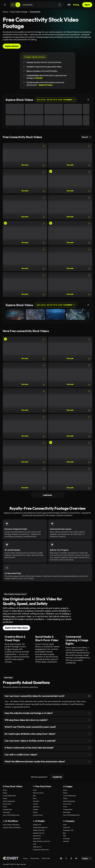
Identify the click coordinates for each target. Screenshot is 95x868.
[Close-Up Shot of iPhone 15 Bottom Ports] (25, 401)
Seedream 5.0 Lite (39, 833)
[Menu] (5, 5)
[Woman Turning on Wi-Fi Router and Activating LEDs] (70, 181)
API (69, 5)
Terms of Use (46, 858)
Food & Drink (7, 804)
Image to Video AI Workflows (12, 827)
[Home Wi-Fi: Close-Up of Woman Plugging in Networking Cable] (70, 349)
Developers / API (68, 830)
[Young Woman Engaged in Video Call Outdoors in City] (25, 349)
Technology (6, 812)
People (5, 793)
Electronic (36, 807)
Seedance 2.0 (37, 825)
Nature (5, 790)
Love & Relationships (9, 796)
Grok (34, 844)
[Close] (88, 100)
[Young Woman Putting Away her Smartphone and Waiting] (70, 452)
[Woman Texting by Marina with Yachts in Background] (70, 401)
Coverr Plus (66, 827)
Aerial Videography (9, 801)
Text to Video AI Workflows (11, 825)
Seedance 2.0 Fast (39, 830)
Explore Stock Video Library (16, 628)
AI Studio (39, 78)
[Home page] (11, 858)
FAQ (64, 836)
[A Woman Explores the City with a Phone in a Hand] (25, 233)
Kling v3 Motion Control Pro (42, 841)
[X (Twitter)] (66, 858)
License (25, 858)
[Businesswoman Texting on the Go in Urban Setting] (25, 207)
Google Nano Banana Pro (41, 850)
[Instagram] (61, 858)
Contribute (66, 839)
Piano (35, 798)
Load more (47, 495)
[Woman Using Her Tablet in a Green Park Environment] (70, 285)
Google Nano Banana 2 (40, 827)
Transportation (7, 809)
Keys (34, 796)
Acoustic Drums (38, 815)
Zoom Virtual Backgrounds (11, 815)
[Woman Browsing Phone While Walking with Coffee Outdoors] (25, 478)
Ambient (36, 809)
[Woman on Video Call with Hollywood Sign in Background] (70, 233)
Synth (35, 790)
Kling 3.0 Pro (37, 836)
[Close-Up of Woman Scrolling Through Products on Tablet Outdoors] (25, 259)
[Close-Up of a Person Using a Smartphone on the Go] (25, 375)
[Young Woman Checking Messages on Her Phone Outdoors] (25, 285)
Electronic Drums (38, 793)
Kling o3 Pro (37, 839)
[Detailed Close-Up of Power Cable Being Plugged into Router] (70, 207)
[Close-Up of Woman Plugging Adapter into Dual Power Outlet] (25, 181)
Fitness (5, 798)
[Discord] (76, 858)
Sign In (87, 5)
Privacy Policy (35, 858)
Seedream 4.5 (37, 847)
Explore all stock (12, 46)
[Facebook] (71, 858)
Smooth (35, 804)
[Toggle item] (89, 696)
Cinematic (36, 801)
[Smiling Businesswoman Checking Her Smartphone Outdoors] (70, 426)
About (65, 825)
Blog (64, 833)
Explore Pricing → (46, 85)
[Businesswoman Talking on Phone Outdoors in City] (70, 375)
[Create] (13, 5)
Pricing (76, 5)
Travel (5, 807)
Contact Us (57, 777)
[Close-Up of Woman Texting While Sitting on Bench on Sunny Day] (25, 426)
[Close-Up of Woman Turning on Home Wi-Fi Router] (70, 155)
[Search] (18, 5)
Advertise (66, 841)
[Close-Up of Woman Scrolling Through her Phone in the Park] (70, 259)
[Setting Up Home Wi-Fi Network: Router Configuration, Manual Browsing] (25, 452)
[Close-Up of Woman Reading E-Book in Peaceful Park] (25, 155)
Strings (35, 812)
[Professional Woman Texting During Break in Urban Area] (70, 478)
